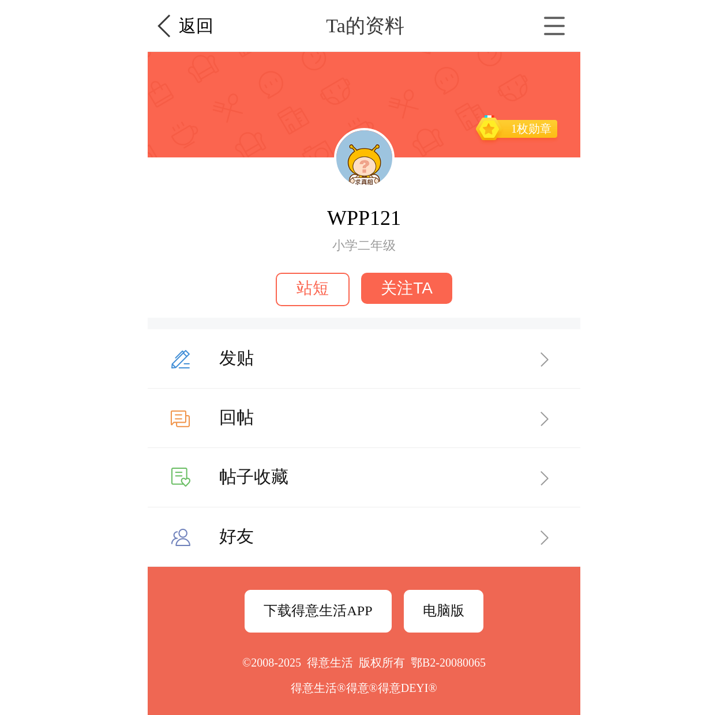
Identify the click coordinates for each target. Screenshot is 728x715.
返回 (196, 26)
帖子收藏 (254, 477)
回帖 (237, 417)
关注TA (407, 288)
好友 (237, 536)
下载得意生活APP (318, 611)
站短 (313, 288)
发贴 (237, 358)
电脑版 (444, 611)
